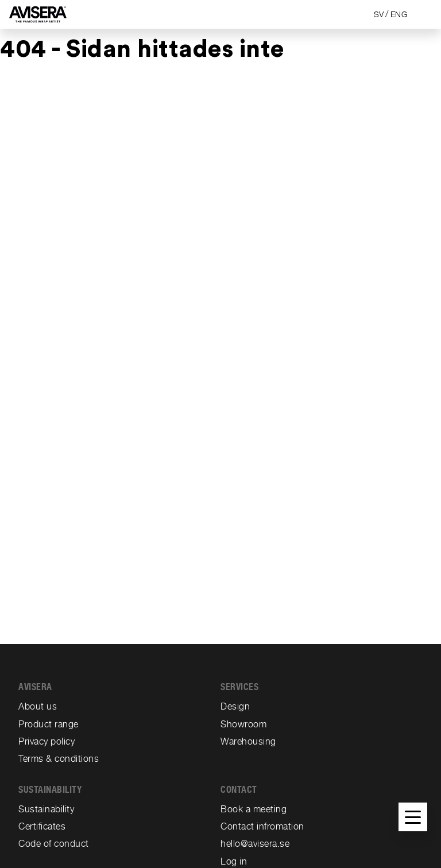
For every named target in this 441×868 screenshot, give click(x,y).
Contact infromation (262, 826)
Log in (234, 861)
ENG (399, 14)
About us (38, 706)
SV (379, 14)
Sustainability (46, 809)
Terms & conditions (59, 759)
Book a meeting (254, 809)
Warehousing (248, 741)
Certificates (42, 826)
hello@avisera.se (255, 844)
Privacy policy (47, 741)
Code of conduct (54, 844)
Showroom (243, 724)
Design (235, 706)
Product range (49, 724)
